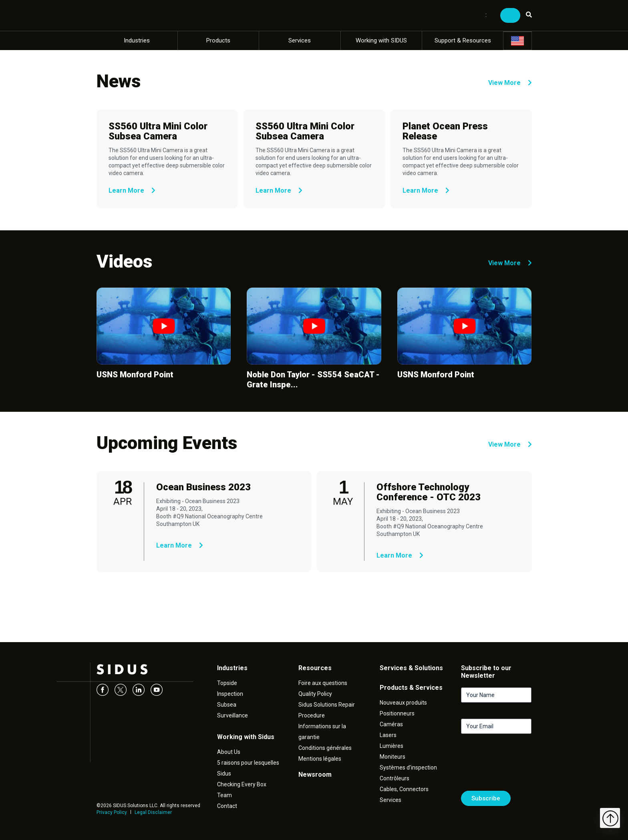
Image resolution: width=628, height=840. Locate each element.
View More (510, 83)
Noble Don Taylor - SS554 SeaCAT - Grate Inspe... (313, 380)
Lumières (391, 746)
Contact (227, 806)
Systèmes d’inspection (408, 767)
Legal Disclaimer (153, 812)
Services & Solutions (411, 668)
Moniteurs (392, 757)
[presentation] (522, 765)
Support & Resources (463, 40)
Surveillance (232, 715)
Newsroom (315, 775)
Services (300, 40)
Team (224, 795)
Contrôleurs (395, 778)
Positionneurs (397, 713)
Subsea (227, 705)
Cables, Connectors (404, 789)
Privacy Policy (112, 812)
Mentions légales (320, 759)
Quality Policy (315, 694)
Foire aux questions (323, 683)
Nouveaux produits (403, 703)
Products (218, 40)
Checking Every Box (242, 784)
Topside (227, 683)
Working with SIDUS (381, 40)
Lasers (388, 735)
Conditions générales (325, 748)
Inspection (230, 694)
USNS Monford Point (135, 375)
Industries (137, 40)
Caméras (391, 724)
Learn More (132, 190)
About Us (229, 752)
